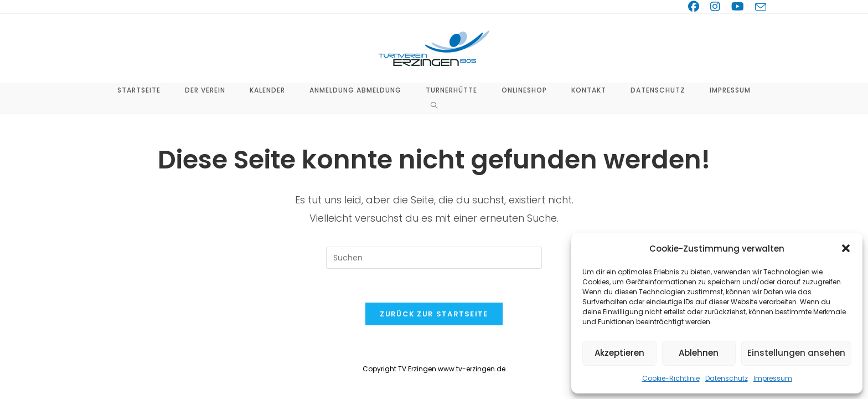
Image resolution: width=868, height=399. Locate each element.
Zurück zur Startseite (434, 314)
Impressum (773, 378)
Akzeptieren (619, 353)
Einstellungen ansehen (796, 353)
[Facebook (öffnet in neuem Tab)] (696, 7)
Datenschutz (727, 378)
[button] (846, 248)
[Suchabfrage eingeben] (434, 258)
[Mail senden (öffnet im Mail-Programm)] (759, 7)
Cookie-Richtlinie (671, 378)
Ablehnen (699, 353)
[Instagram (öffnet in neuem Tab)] (717, 7)
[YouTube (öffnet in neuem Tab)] (740, 7)
